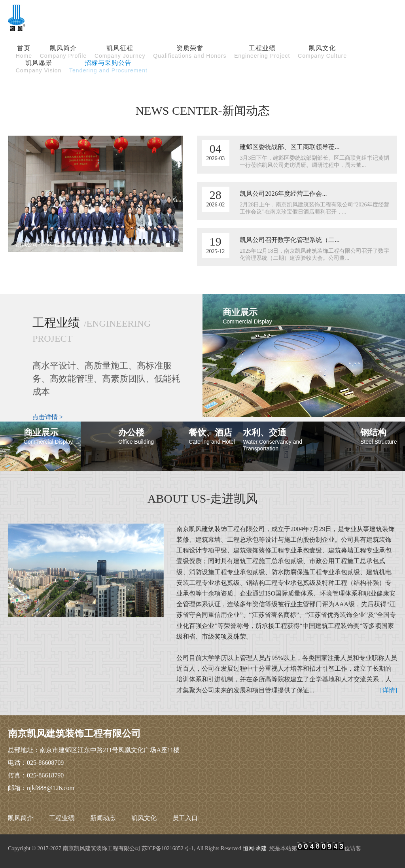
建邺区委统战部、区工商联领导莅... (290, 147)
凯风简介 (21, 818)
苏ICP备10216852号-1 (167, 848)
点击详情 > (48, 417)
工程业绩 (62, 818)
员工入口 (185, 818)
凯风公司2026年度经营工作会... (283, 194)
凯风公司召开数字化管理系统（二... (290, 240)
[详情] (389, 690)
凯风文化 (144, 818)
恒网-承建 (255, 848)
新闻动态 (103, 818)
